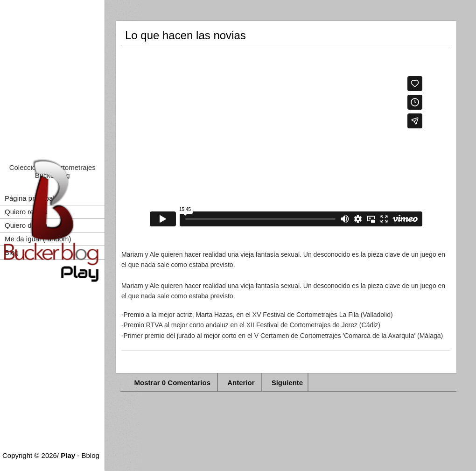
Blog (12, 252)
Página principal (30, 198)
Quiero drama (26, 225)
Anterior (241, 383)
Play (68, 455)
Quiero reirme (26, 212)
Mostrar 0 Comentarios (174, 383)
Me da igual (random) (38, 239)
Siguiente (287, 383)
